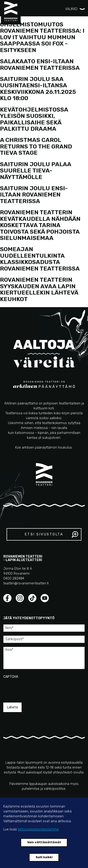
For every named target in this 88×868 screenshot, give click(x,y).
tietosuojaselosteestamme (38, 829)
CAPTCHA (11, 677)
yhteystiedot (62, 772)
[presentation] (39, 688)
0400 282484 (14, 578)
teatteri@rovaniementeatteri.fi (26, 583)
